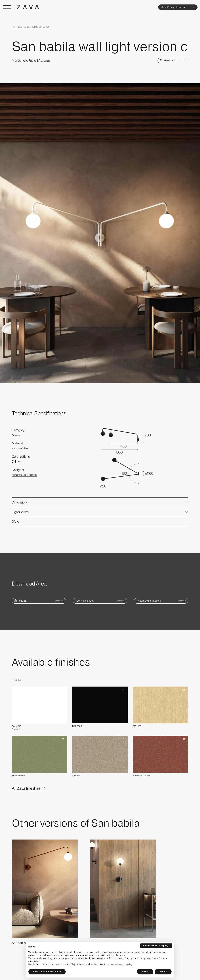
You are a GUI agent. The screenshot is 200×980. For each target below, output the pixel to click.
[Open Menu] (7, 7)
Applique (16, 435)
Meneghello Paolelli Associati (24, 475)
